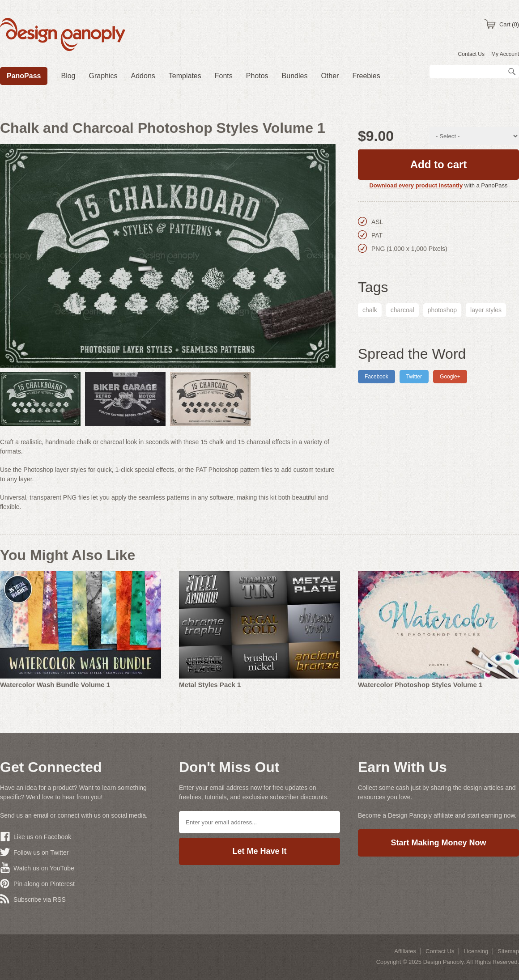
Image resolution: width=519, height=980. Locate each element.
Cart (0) (509, 24)
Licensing (476, 951)
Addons (143, 76)
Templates (185, 76)
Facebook (376, 377)
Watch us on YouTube (44, 868)
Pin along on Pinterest (44, 884)
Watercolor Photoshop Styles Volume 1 (420, 685)
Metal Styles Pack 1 (210, 685)
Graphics (103, 76)
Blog (68, 76)
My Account (505, 54)
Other (330, 76)
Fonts (224, 76)
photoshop (442, 310)
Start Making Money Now (438, 843)
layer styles (486, 310)
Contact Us (471, 54)
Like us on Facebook (42, 837)
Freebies (366, 76)
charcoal (402, 310)
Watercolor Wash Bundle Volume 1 (55, 685)
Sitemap (508, 951)
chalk (370, 310)
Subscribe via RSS (40, 899)
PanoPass (24, 76)
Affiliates (405, 951)
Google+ (450, 377)
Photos (257, 76)
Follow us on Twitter (41, 853)
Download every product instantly (416, 185)
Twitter (414, 377)
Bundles (295, 76)
